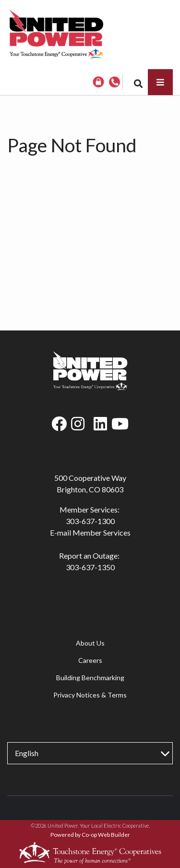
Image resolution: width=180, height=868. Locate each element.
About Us (90, 643)
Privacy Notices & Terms (90, 695)
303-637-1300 (90, 521)
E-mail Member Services (90, 532)
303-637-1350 (90, 567)
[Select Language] (90, 753)
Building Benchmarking (90, 678)
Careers (90, 660)
